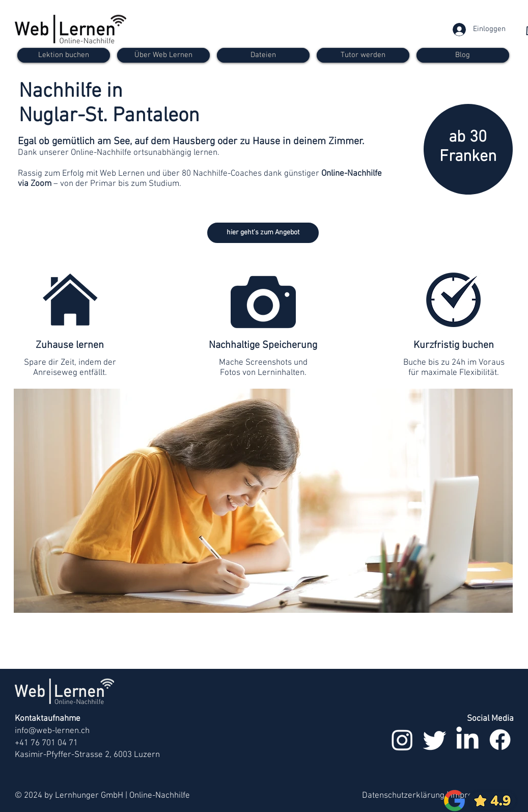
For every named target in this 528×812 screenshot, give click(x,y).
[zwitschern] (435, 740)
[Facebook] (500, 740)
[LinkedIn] (467, 740)
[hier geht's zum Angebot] (263, 233)
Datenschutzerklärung (403, 796)
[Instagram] (402, 740)
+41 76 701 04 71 (46, 743)
